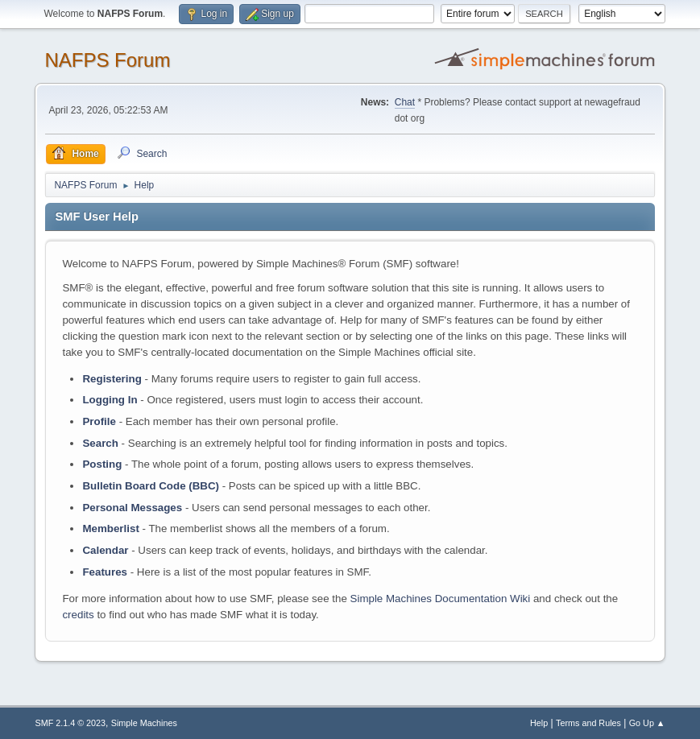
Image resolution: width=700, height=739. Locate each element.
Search (100, 443)
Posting (102, 464)
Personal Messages (132, 508)
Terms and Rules (588, 723)
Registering (112, 379)
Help (539, 723)
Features (105, 572)
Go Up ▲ (647, 723)
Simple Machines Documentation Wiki (441, 599)
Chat (405, 102)
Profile (99, 421)
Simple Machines (144, 723)
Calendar (105, 550)
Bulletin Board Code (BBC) (151, 486)
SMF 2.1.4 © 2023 (70, 723)
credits (78, 615)
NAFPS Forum (107, 60)
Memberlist (110, 528)
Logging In (110, 400)
